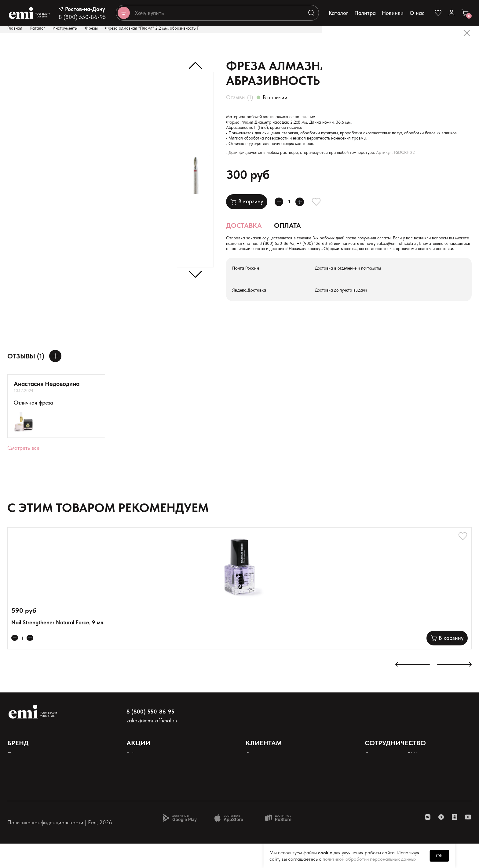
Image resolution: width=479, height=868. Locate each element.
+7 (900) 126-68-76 (415, 258)
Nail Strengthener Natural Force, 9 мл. (58, 647)
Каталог (338, 13)
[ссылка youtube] (468, 841)
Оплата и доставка (269, 779)
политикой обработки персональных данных (369, 859)
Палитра (365, 13)
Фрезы (91, 28)
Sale (131, 779)
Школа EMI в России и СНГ (398, 799)
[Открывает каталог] (124, 13)
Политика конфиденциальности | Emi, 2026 (60, 847)
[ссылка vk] (428, 841)
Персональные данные (35, 799)
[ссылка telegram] (441, 841)
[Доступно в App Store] (231, 842)
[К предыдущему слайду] (413, 690)
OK (439, 856)
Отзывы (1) (239, 97)
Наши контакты (264, 789)
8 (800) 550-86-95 (82, 17)
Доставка (244, 238)
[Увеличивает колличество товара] (305, 214)
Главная (15, 28)
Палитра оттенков (29, 789)
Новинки (393, 13)
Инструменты (65, 28)
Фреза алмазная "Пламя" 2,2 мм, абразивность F (152, 28)
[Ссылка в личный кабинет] (452, 13)
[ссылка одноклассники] (455, 841)
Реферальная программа (395, 809)
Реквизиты (19, 809)
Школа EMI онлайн (388, 789)
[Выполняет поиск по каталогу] (311, 13)
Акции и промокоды (150, 789)
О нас (417, 13)
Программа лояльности (155, 799)
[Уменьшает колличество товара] (281, 214)
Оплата (287, 238)
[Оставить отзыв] (55, 378)
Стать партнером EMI (391, 779)
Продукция (20, 779)
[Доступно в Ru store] (282, 842)
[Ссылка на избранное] (438, 13)
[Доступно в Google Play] (180, 842)
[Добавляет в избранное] (324, 214)
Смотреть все (23, 470)
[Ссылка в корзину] (465, 13)
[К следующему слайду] (454, 690)
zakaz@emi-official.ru (297, 264)
